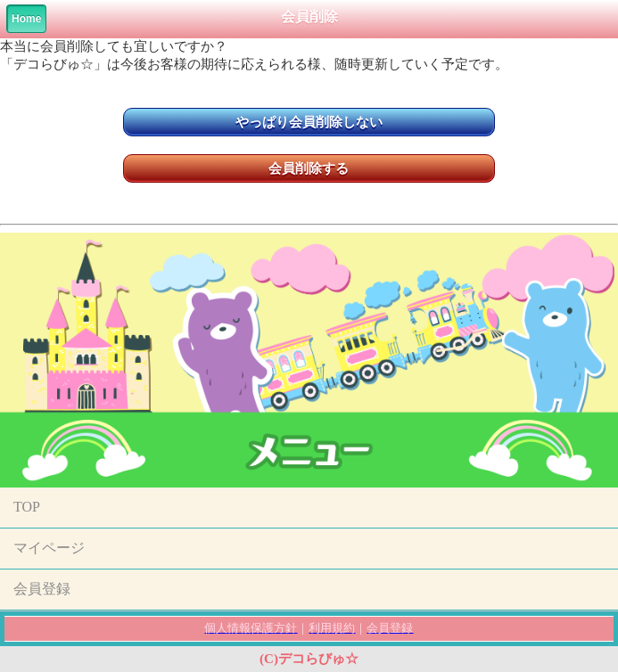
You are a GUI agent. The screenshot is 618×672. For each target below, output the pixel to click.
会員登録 (42, 589)
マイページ (49, 548)
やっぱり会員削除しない (309, 122)
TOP (27, 507)
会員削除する (309, 168)
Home (26, 19)
